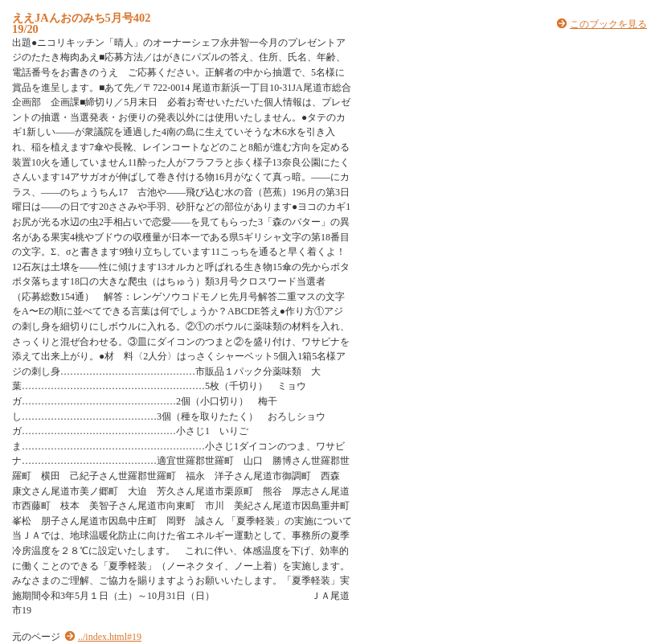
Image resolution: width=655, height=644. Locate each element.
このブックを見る (608, 24)
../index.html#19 (110, 637)
